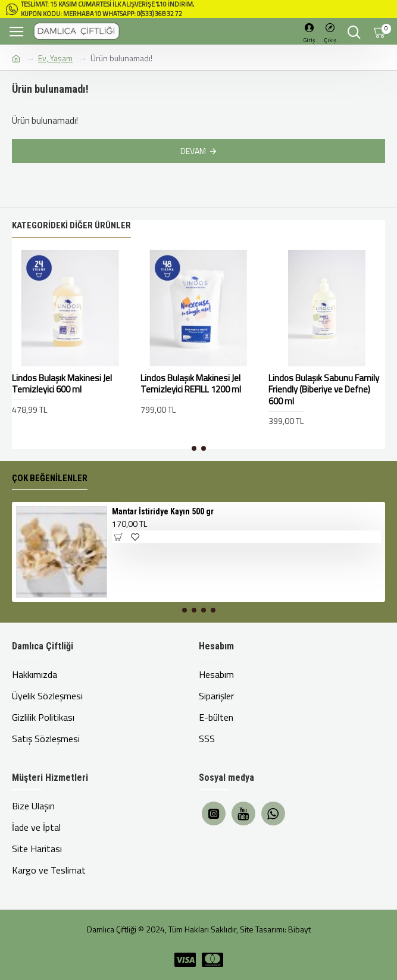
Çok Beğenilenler (50, 478)
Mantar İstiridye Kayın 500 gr (163, 511)
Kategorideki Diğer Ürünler (71, 225)
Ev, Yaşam (55, 58)
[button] (194, 448)
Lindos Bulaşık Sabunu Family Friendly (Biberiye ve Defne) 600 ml (324, 390)
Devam (193, 151)
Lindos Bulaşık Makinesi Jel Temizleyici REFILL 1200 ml (191, 384)
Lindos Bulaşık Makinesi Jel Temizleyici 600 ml (62, 384)
